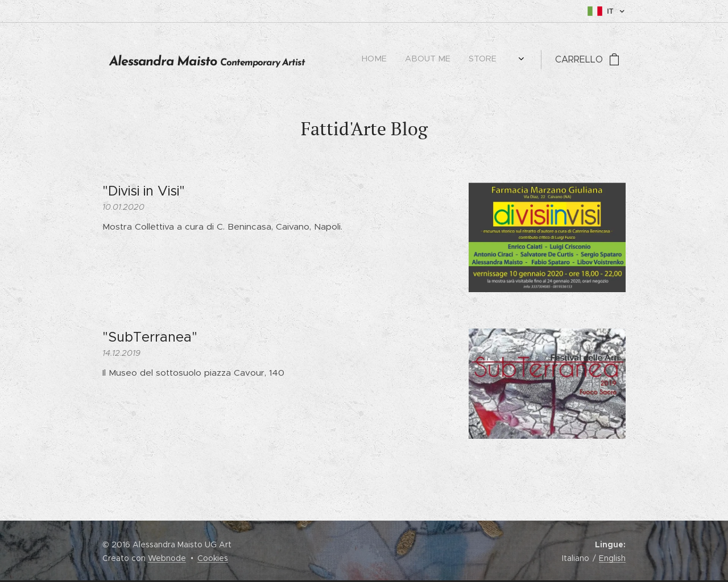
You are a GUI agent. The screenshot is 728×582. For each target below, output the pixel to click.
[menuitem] (409, 60)
